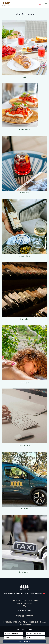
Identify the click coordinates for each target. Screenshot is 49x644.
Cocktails (25, 193)
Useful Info (24, 445)
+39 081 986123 (24, 610)
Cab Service (25, 572)
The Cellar (25, 319)
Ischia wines (25, 256)
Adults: (7, 637)
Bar (25, 77)
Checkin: (7, 634)
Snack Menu (25, 129)
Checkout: (30, 634)
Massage (25, 382)
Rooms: (29, 637)
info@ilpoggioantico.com (25, 616)
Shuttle (25, 509)
